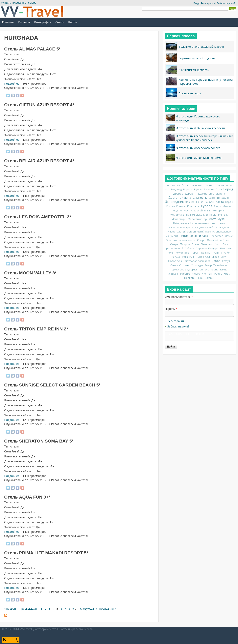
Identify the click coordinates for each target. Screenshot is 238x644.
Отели (60, 22)
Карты (73, 22)
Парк (218, 244)
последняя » (108, 609)
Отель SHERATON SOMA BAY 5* (39, 441)
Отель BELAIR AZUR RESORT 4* (39, 161)
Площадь (226, 248)
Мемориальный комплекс (186, 215)
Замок (226, 198)
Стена (174, 265)
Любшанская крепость (194, 70)
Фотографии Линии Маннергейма (199, 158)
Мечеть (223, 215)
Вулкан (198, 189)
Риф (192, 257)
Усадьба (173, 274)
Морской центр (197, 219)
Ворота (188, 189)
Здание (190, 202)
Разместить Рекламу (25, 3)
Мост (212, 219)
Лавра (218, 206)
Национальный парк (194, 236)
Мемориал (219, 211)
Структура (197, 265)
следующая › (89, 609)
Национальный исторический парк (189, 232)
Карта (220, 202)
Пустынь (205, 253)
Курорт (207, 206)
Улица (224, 269)
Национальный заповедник (212, 227)
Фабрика (185, 274)
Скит (224, 257)
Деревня (190, 194)
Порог (195, 253)
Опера (174, 244)
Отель (195, 244)
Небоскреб (216, 236)
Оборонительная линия (181, 240)
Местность (210, 215)
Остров (185, 244)
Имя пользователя (179, 297)
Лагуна (227, 206)
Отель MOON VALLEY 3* (30, 273)
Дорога (220, 194)
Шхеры (209, 278)
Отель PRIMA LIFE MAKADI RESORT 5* (46, 553)
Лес (186, 211)
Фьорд (218, 274)
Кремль (181, 206)
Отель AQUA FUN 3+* (27, 497)
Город (228, 189)
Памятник (207, 244)
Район (227, 253)
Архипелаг (174, 185)
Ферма (196, 274)
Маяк (207, 211)
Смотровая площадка (197, 261)
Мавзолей (196, 211)
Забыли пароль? (226, 3)
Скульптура (175, 261)
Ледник (178, 211)
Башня (208, 185)
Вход (196, 3)
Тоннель (204, 270)
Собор (216, 261)
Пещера (213, 248)
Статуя (226, 261)
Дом (212, 194)
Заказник (214, 198)
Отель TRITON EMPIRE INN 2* (36, 329)
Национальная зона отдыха (208, 223)
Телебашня (220, 265)
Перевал (201, 248)
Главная (8, 22)
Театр (208, 265)
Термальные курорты (184, 270)
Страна (184, 265)
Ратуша (176, 257)
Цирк (200, 278)
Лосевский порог (190, 93)
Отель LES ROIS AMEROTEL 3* (38, 217)
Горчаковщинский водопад (197, 58)
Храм (227, 274)
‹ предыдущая (27, 609)
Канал (200, 202)
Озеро (201, 240)
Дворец (178, 194)
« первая (10, 609)
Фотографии (43, 22)
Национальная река (181, 227)
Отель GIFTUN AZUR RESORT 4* (39, 105)
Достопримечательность (188, 198)
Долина (203, 194)
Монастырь (179, 219)
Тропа (214, 270)
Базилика (197, 185)
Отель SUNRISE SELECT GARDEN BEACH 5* (52, 385)
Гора (219, 189)
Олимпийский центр (220, 240)
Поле (170, 253)
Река (185, 257)
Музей (222, 219)
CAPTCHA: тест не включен (187, 334)
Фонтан (207, 274)
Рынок (200, 257)
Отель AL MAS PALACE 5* (32, 49)
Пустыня (217, 253)
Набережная (181, 223)
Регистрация (208, 3)
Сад (208, 257)
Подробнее (12, 84)
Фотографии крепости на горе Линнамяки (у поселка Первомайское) (205, 138)
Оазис (229, 236)
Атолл (186, 185)
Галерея (209, 189)
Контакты (6, 3)
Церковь (190, 278)
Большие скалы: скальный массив (201, 47)
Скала (215, 257)
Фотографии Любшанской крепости (201, 128)
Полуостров (182, 253)
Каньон (209, 202)
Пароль (171, 309)
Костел (171, 206)
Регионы (24, 22)
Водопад (176, 189)
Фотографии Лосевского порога (198, 148)
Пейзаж (189, 248)
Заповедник (174, 202)
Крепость (193, 206)
